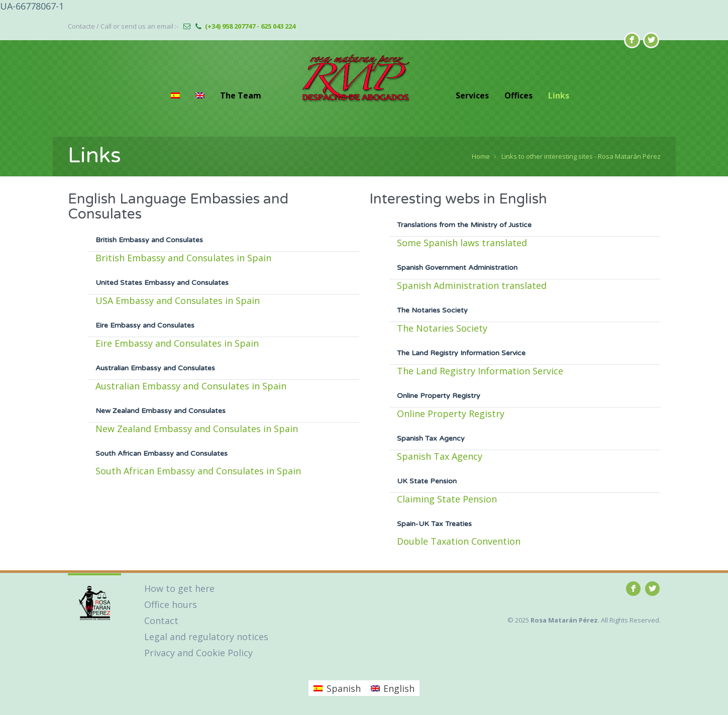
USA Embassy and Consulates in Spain (178, 300)
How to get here (179, 588)
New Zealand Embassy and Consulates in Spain (197, 429)
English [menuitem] (399, 688)
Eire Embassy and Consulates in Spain (177, 343)
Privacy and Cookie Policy (198, 653)
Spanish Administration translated (472, 285)
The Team (241, 95)
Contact (161, 621)
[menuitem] (175, 96)
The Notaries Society (442, 328)
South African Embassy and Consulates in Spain (198, 471)
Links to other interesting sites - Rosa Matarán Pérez (581, 156)
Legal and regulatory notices (206, 637)
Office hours (171, 604)
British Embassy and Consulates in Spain (183, 258)
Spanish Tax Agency (440, 456)
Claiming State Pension (447, 499)
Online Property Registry (451, 414)
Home (481, 156)
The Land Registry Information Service (480, 371)
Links (559, 95)
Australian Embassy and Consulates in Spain (191, 386)
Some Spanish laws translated (462, 243)
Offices (518, 95)
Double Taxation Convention (459, 541)
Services (472, 95)
